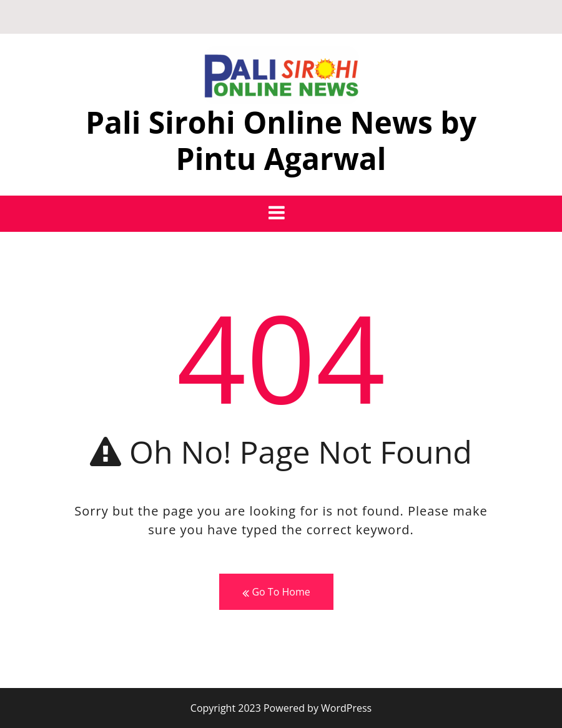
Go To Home (276, 592)
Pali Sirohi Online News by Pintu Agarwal (281, 140)
